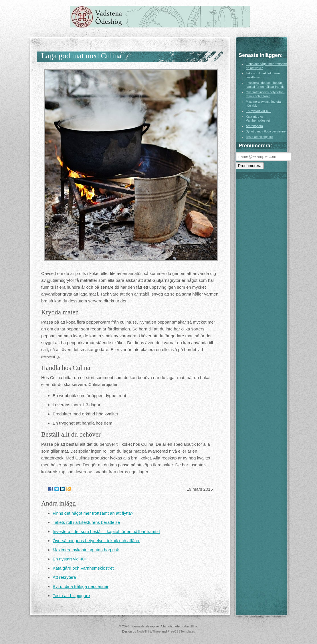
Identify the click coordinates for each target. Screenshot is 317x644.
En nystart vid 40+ (70, 559)
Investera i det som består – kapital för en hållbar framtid (106, 531)
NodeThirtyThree (149, 631)
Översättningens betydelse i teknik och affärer (96, 541)
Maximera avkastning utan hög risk (86, 550)
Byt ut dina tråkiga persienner (81, 586)
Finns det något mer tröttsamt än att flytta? (93, 513)
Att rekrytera (64, 577)
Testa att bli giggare (71, 596)
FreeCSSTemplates (181, 631)
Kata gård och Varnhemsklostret (83, 568)
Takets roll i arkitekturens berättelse (86, 522)
